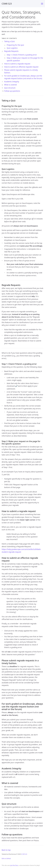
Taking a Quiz (9, 41)
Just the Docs (14, 865)
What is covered (10, 85)
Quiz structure (10, 88)
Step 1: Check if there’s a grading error (22, 55)
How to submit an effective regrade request (21, 67)
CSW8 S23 (7, 4)
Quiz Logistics (12, 48)
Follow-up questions (12, 91)
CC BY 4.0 (24, 854)
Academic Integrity (12, 82)
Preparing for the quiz (15, 45)
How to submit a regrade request (17, 64)
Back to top (6, 850)
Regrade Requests (11, 51)
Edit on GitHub (6, 858)
